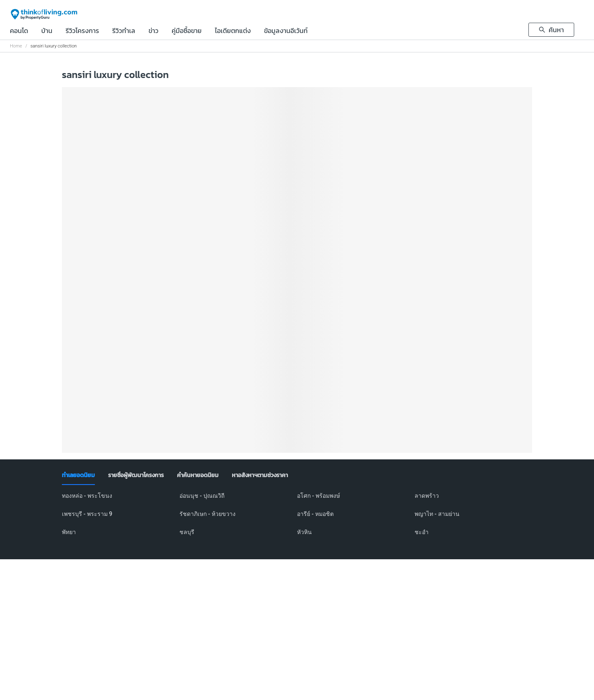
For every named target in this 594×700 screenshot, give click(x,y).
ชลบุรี (187, 532)
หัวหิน (304, 532)
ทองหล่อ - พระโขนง (87, 496)
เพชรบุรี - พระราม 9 (87, 514)
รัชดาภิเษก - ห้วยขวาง (207, 514)
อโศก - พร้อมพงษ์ (318, 496)
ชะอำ (422, 532)
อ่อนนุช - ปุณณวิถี (202, 496)
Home (16, 46)
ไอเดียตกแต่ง (233, 31)
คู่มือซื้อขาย (187, 31)
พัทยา (69, 532)
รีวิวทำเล (124, 31)
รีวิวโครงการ (82, 31)
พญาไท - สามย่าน (437, 514)
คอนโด (19, 31)
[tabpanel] (297, 519)
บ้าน (47, 31)
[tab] (78, 475)
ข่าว (153, 31)
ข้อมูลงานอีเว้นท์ (286, 31)
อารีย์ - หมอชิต (315, 514)
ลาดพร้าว (427, 496)
